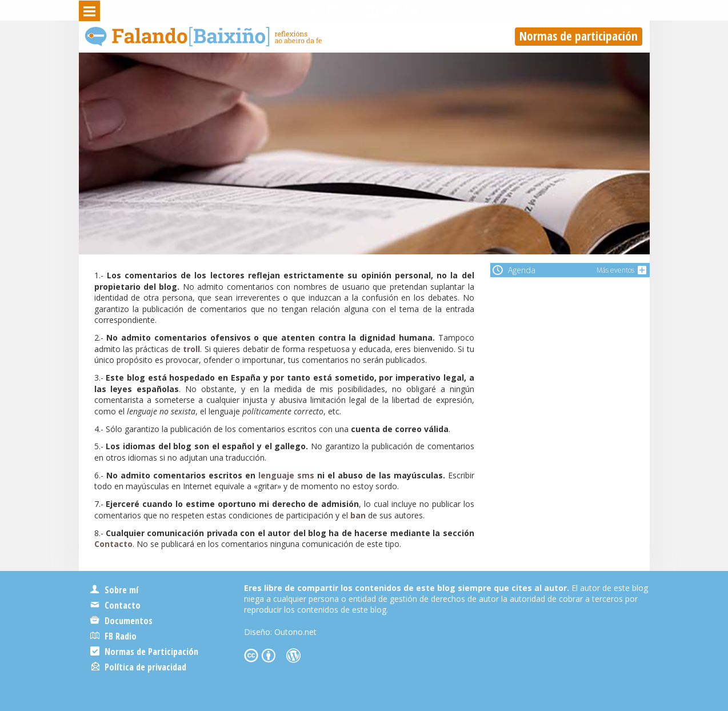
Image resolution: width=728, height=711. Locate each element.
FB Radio (113, 636)
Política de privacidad (139, 667)
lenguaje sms (286, 475)
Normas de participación (579, 36)
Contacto (113, 544)
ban (358, 515)
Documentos (121, 621)
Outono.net (295, 632)
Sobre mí (114, 590)
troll (191, 349)
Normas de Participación (144, 652)
